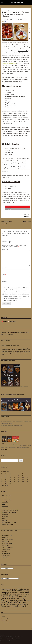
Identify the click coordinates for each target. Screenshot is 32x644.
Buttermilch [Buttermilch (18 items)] (26, 589)
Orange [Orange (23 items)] (20, 596)
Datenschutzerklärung (10, 300)
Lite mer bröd (5, 541)
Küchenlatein (5, 516)
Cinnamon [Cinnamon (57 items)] (5, 592)
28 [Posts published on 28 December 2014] (27, 482)
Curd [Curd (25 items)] (11, 592)
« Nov (2, 485)
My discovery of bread (7, 543)
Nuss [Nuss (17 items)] (23, 594)
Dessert (8, 19)
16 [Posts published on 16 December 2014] (6, 480)
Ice (10, 19)
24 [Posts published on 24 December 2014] (10, 482)
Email (4, 275)
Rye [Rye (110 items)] (25, 600)
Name (4, 268)
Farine (3, 504)
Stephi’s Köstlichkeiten (7, 524)
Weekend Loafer (6, 556)
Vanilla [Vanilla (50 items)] (10, 604)
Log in (3, 617)
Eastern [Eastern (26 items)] (14, 592)
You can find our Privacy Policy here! (10, 345)
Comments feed (6, 621)
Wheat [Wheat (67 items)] (20, 604)
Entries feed (5, 619)
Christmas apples (23, 51)
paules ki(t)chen (6, 550)
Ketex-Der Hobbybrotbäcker (9, 512)
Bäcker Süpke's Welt (7, 535)
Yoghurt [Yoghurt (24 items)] (14, 606)
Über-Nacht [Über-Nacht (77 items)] (21, 606)
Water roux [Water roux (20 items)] (15, 604)
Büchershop (4, 449)
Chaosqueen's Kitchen (7, 539)
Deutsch (27, 216)
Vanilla (18, 20)
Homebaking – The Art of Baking (10, 510)
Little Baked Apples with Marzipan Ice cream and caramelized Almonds (15, 14)
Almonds (22, 19)
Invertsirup (4, 20)
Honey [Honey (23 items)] (10, 594)
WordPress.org (5, 623)
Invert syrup (12, 103)
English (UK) (12, 322)
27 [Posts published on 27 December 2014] (23, 482)
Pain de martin (5, 545)
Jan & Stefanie (8, 641)
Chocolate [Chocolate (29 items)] (19, 591)
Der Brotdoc (5, 502)
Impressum (3, 635)
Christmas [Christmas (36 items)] (25, 591)
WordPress (17, 639)
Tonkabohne (14, 20)
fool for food (5, 506)
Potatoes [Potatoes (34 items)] (17, 598)
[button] (8, 207)
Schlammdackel (6, 554)
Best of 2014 (27, 221)
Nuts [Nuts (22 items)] (26, 594)
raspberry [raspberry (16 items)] (16, 600)
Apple (25, 19)
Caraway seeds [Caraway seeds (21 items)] (4, 591)
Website (4, 281)
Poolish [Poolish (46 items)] (4, 598)
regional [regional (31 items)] (21, 600)
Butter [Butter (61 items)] (21, 589)
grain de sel (5, 508)
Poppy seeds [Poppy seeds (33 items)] (10, 598)
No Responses (23, 20)
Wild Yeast (4, 558)
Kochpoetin (5, 514)
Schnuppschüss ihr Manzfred (9, 522)
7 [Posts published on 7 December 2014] (27, 476)
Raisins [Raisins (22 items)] (12, 600)
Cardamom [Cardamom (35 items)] (12, 591)
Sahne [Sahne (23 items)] (29, 600)
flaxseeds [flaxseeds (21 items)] (22, 592)
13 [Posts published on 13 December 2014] (23, 478)
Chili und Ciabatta (6, 496)
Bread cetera (5, 537)
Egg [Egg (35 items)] (18, 592)
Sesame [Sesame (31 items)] (3, 602)
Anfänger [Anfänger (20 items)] (10, 589)
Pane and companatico (8, 547)
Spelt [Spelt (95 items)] (19, 602)
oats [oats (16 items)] (28, 594)
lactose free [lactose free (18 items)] (19, 594)
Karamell (9, 20)
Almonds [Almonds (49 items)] (4, 589)
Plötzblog (4, 518)
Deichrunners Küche (7, 500)
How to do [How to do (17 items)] (14, 594)
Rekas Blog (4, 552)
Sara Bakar (4, 520)
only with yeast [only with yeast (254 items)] (10, 596)
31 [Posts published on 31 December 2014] (10, 484)
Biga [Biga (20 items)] (17, 589)
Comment (5, 249)
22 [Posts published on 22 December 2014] (1, 482)
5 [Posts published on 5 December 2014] (18, 476)
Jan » (6, 485)
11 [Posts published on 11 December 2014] (14, 478)
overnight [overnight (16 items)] (25, 597)
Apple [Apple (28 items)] (14, 589)
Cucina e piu (5, 498)
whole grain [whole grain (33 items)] (8, 606)
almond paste (17, 19)
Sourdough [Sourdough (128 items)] (11, 602)
